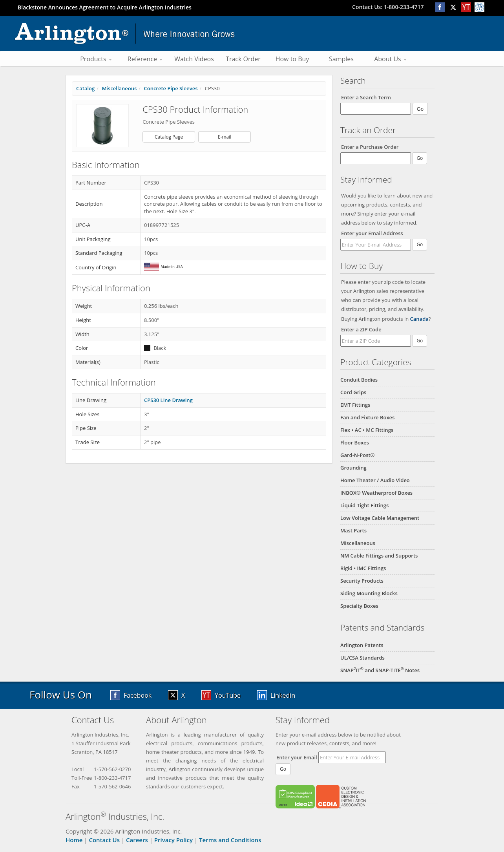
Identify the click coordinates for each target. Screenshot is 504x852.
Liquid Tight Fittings (364, 505)
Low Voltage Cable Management (380, 518)
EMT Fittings (355, 405)
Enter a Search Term (366, 97)
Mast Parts (353, 530)
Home (74, 840)
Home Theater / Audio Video (375, 480)
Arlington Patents (362, 645)
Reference (145, 59)
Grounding (353, 468)
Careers (137, 840)
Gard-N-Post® (357, 455)
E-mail (225, 137)
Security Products (362, 581)
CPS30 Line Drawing (168, 400)
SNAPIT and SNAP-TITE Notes (380, 670)
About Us (390, 59)
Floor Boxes (355, 442)
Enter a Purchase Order (370, 147)
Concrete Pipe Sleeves (171, 88)
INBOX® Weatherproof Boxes (376, 493)
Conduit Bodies (359, 380)
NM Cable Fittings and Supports (379, 556)
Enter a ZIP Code (361, 329)
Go (420, 244)
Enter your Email (297, 757)
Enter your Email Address (372, 233)
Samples (341, 59)
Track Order (243, 59)
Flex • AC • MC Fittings (367, 430)
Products (96, 59)
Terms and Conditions (230, 840)
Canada (419, 319)
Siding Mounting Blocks (369, 593)
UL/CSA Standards (362, 658)
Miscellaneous (358, 543)
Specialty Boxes (359, 606)
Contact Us (104, 840)
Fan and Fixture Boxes (367, 417)
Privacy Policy (173, 840)
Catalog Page (169, 137)
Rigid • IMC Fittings (363, 568)
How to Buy (292, 59)
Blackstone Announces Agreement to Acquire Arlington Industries (105, 7)
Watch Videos (194, 59)
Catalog (85, 88)
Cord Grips (353, 392)
